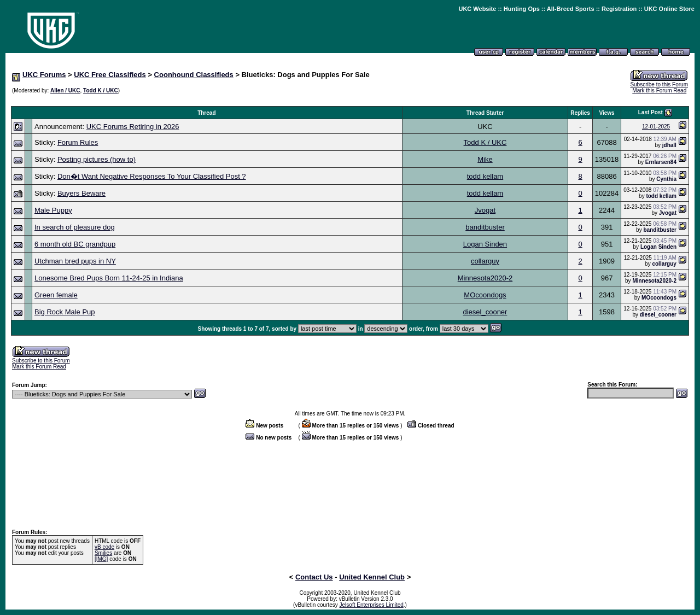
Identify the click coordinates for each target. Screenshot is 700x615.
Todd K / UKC (101, 90)
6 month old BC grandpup (75, 244)
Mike (485, 159)
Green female (56, 295)
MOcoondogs (485, 295)
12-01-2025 (656, 127)
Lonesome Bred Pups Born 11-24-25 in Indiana (109, 278)
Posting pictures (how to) (97, 159)
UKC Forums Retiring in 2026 (133, 127)
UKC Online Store (669, 9)
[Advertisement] (350, 100)
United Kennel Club (372, 577)
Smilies (103, 553)
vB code (104, 547)
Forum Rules (78, 142)
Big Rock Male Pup (65, 312)
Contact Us (314, 577)
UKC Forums (44, 75)
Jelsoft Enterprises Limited (372, 605)
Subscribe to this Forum (659, 84)
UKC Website (477, 9)
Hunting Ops (522, 9)
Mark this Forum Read (659, 90)
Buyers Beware (81, 193)
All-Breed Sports (571, 9)
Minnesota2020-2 (485, 278)
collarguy (485, 261)
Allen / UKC (65, 90)
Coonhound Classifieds (194, 75)
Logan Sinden (485, 244)
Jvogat (485, 210)
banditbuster (485, 227)
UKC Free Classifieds (110, 75)
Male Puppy (53, 210)
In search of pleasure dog (75, 227)
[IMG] (101, 559)
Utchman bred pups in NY (75, 261)
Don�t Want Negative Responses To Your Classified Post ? (152, 176)
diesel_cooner (485, 312)
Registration (619, 9)
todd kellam (485, 176)
